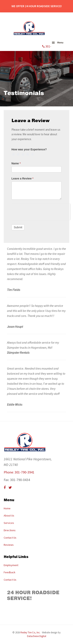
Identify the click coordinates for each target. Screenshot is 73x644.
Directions (10, 530)
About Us (9, 516)
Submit (18, 227)
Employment (11, 565)
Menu (60, 43)
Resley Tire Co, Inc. (30, 632)
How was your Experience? (29, 149)
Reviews (9, 545)
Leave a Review (22, 178)
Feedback (10, 572)
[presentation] (41, 211)
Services (9, 523)
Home (7, 508)
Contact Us (10, 538)
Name (16, 163)
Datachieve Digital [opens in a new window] (37, 636)
